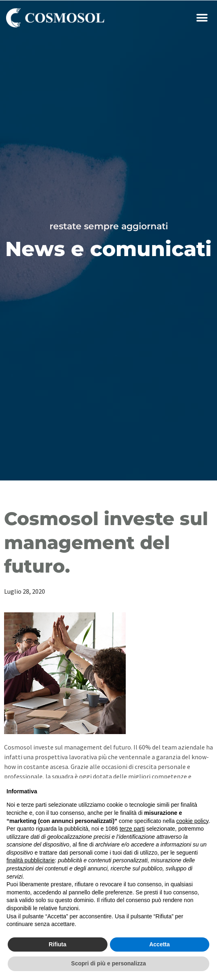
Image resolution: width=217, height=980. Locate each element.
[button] (202, 18)
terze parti (132, 829)
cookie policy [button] (192, 821)
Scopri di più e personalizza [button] (108, 963)
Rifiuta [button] (58, 944)
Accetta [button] (160, 944)
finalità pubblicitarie (31, 860)
